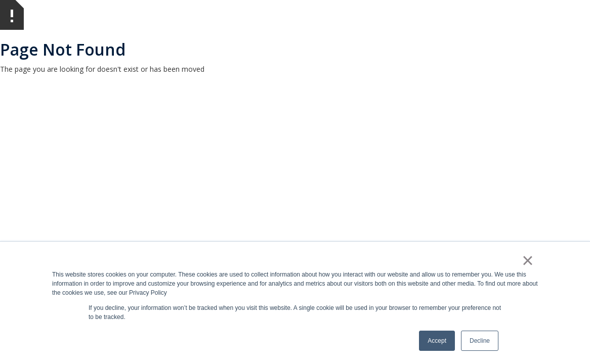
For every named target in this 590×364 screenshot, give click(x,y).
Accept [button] (437, 341)
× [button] (528, 260)
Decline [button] (480, 341)
